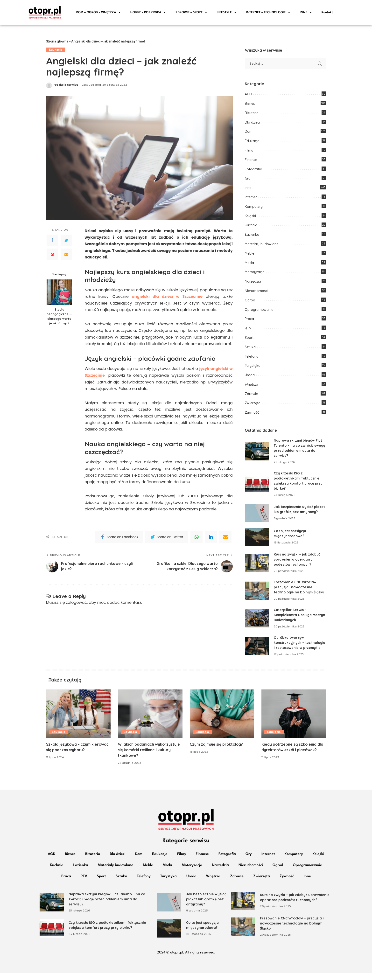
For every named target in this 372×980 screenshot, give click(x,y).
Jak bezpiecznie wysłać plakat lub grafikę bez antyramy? (206, 906)
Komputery (254, 208)
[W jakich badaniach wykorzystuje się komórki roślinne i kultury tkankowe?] (150, 720)
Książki (250, 217)
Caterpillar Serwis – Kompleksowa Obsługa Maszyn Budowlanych (293, 617)
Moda (249, 264)
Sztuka (250, 349)
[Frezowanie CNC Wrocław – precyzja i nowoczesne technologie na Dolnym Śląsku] (257, 592)
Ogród (250, 302)
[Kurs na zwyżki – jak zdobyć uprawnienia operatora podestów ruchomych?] (257, 565)
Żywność (252, 414)
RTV (248, 330)
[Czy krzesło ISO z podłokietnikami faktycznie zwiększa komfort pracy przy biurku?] (257, 486)
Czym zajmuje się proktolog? (217, 751)
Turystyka (253, 367)
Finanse (251, 161)
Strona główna (57, 43)
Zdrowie (251, 396)
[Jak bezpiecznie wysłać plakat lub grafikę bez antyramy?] (257, 514)
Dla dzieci (252, 124)
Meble (249, 255)
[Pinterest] (52, 256)
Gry (248, 180)
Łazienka (252, 236)
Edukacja (56, 51)
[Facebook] (52, 242)
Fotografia (253, 171)
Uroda (250, 377)
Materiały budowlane (262, 246)
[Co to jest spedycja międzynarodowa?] (257, 539)
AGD (248, 96)
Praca (249, 320)
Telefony (252, 358)
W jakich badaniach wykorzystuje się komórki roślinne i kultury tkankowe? (149, 757)
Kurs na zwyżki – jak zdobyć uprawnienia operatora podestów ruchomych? (297, 561)
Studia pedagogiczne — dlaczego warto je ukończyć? (59, 318)
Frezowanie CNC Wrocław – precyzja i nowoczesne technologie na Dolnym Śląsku (300, 589)
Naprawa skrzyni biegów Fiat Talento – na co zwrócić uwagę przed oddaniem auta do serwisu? (107, 906)
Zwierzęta (253, 405)
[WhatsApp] (197, 538)
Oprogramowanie (259, 311)
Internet (251, 199)
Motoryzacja (255, 274)
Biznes (250, 105)
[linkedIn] (211, 538)
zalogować (76, 604)
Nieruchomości (256, 292)
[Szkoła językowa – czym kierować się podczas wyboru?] (78, 720)
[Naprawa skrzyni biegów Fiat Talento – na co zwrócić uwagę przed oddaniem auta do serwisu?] (257, 453)
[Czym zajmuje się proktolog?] (222, 720)
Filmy (249, 152)
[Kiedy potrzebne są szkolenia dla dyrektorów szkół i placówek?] (294, 720)
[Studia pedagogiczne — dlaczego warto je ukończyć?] (59, 294)
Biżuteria (252, 115)
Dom (249, 133)
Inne (248, 189)
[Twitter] (66, 242)
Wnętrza (251, 386)
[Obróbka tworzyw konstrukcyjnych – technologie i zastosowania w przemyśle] (257, 650)
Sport (249, 339)
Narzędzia (253, 283)
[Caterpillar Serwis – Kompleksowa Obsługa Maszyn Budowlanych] (257, 620)
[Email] (66, 256)
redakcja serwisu (66, 87)
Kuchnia (251, 227)
